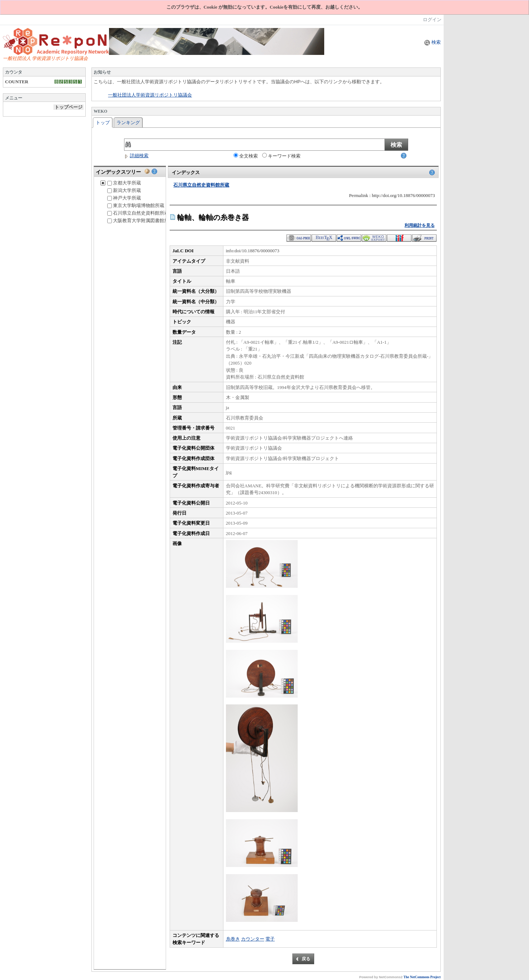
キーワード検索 (281, 156)
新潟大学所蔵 (124, 190)
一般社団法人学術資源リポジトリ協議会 (150, 95)
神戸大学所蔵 (124, 198)
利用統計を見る (420, 225)
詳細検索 (136, 156)
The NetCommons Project (422, 977)
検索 (432, 42)
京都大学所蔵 (124, 183)
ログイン (432, 20)
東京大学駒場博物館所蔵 (136, 205)
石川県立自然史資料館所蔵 (138, 213)
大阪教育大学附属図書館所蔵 (140, 221)
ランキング (128, 123)
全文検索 (246, 156)
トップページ (69, 107)
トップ (103, 123)
